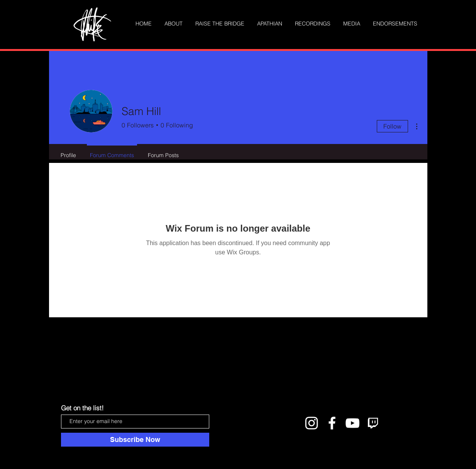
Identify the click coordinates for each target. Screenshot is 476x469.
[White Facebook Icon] (332, 423)
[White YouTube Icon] (352, 423)
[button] (352, 24)
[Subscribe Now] (135, 440)
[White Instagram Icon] (312, 423)
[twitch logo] (373, 423)
